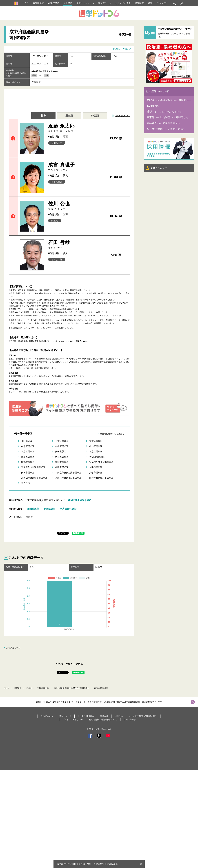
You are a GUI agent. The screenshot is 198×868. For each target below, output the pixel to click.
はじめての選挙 (123, 3)
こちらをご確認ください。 (78, 341)
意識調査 (139, 3)
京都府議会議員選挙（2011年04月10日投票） (72, 688)
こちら (52, 328)
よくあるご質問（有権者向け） (143, 716)
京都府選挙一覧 (13, 648)
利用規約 (119, 716)
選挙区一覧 (125, 35)
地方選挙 (68, 3)
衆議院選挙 (38, 3)
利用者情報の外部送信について (103, 720)
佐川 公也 (74, 206)
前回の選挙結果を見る (80, 500)
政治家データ (105, 3)
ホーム (7, 688)
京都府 (29, 517)
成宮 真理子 (74, 167)
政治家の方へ (47, 716)
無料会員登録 (78, 864)
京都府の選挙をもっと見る (112, 434)
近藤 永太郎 (74, 128)
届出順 (69, 116)
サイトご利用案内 (86, 716)
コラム (25, 3)
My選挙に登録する (122, 49)
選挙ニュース (65, 716)
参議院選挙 (54, 3)
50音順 (95, 116)
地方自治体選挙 (68, 509)
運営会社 (104, 716)
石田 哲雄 (74, 244)
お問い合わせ (130, 720)
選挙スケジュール (85, 3)
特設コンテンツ (157, 3)
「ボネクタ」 (92, 320)
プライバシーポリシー (73, 720)
